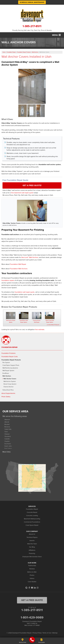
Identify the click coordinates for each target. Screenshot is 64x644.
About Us (32, 534)
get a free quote (32, 600)
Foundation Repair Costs (10, 357)
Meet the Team (32, 544)
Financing (32, 553)
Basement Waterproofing (32, 519)
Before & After (32, 572)
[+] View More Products (53, 325)
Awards (32, 541)
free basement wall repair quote (22, 193)
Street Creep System (10, 384)
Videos (32, 578)
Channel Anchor (8, 387)
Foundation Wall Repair (18, 264)
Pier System (6, 363)
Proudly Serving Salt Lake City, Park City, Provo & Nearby (32, 30)
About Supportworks (8, 393)
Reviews (32, 569)
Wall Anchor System (10, 382)
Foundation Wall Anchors (19, 269)
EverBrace (6, 373)
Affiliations (32, 550)
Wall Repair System (8, 371)
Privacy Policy (37, 633)
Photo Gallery (6, 397)
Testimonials (32, 566)
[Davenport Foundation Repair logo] (32, 16)
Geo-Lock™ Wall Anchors (30, 257)
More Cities (6, 452)
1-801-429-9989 (32, 617)
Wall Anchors (7, 376)
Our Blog (32, 547)
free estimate (40, 329)
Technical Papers (32, 537)
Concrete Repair (32, 512)
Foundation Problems (8, 353)
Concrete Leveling (32, 516)
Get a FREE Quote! (32, 185)
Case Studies (32, 582)
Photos (32, 575)
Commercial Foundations (32, 522)
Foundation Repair (9, 347)
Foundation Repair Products (11, 360)
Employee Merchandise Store (32, 557)
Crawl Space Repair (32, 525)
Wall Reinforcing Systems (10, 368)
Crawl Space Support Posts (11, 365)
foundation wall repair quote (25, 292)
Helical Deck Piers (8, 390)
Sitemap (55, 633)
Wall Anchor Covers (10, 379)
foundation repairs (8, 280)
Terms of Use (47, 633)
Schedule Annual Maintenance (32, 2)
